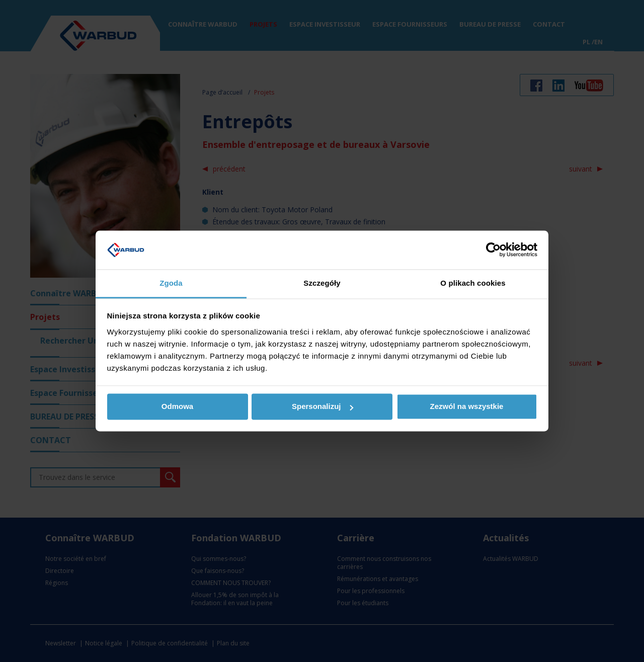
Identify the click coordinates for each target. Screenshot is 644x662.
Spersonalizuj (323, 407)
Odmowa (177, 407)
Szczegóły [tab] (322, 283)
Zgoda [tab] (171, 283)
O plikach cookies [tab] (473, 283)
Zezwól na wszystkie (467, 407)
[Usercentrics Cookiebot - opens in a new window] (493, 250)
